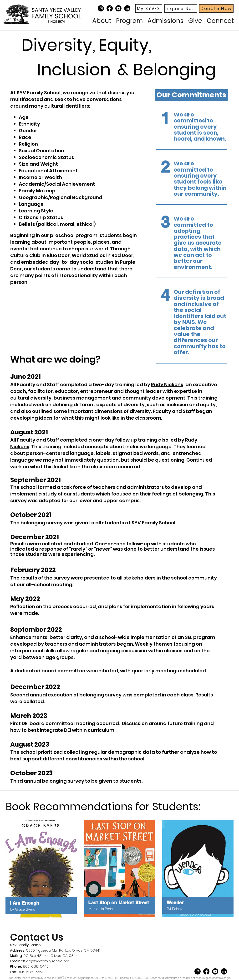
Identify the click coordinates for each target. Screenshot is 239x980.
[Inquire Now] (181, 8)
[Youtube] (118, 8)
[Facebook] (110, 8)
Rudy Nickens (167, 385)
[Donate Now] (216, 8)
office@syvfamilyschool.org (45, 961)
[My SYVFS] (149, 8)
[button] (102, 20)
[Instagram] (101, 8)
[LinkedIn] (127, 8)
